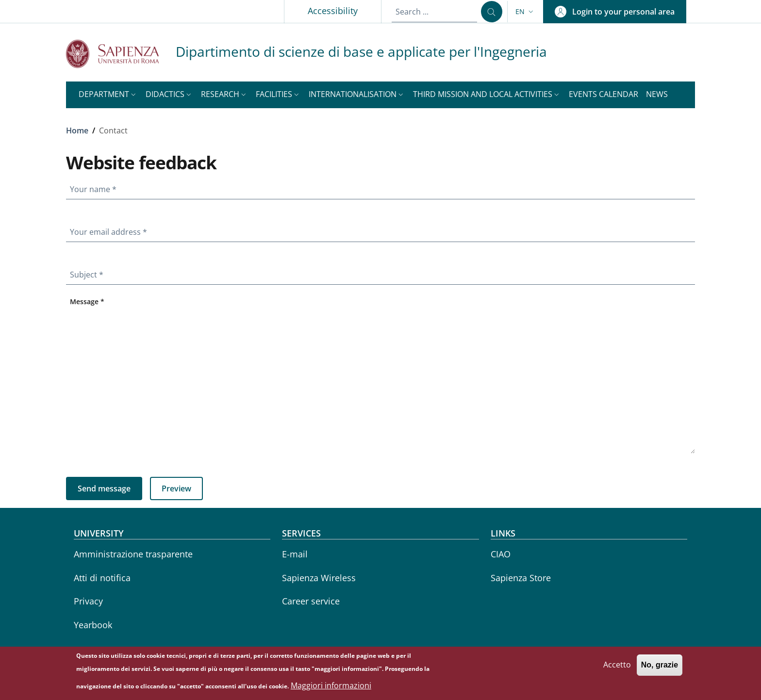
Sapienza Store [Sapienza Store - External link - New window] (521, 578)
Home (77, 130)
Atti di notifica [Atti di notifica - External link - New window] (102, 578)
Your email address (110, 230)
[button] (525, 12)
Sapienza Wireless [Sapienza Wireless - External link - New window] (319, 578)
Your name (95, 187)
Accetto (617, 667)
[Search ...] (492, 12)
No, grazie (660, 668)
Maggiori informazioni (331, 688)
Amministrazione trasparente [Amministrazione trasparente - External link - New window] (133, 554)
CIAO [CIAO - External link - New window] (501, 554)
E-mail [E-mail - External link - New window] (295, 554)
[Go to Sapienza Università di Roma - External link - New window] (121, 54)
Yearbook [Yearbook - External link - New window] (93, 625)
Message (89, 299)
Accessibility (333, 11)
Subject (89, 273)
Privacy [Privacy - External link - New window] (88, 601)
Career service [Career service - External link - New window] (311, 601)
